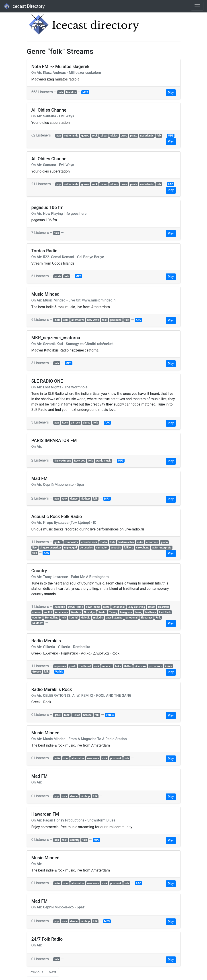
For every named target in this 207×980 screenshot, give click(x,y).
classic (37, 612)
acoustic (116, 548)
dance (87, 423)
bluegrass (126, 612)
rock (95, 136)
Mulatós (71, 92)
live (34, 548)
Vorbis (59, 672)
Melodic (85, 618)
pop (59, 136)
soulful (48, 612)
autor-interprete (162, 548)
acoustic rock (89, 542)
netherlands (71, 136)
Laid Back (165, 612)
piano (164, 542)
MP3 (85, 92)
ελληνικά (140, 666)
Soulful (73, 618)
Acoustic (60, 607)
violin (103, 542)
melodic (98, 618)
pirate (134, 136)
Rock (65, 423)
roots (106, 607)
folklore (128, 548)
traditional (85, 666)
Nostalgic (90, 612)
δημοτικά (60, 666)
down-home (93, 607)
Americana (61, 612)
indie (57, 320)
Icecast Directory (24, 6)
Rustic (102, 612)
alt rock (76, 423)
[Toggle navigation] (197, 6)
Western (76, 612)
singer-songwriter (50, 548)
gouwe (85, 136)
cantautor (102, 548)
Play (171, 93)
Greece (37, 672)
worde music (103, 461)
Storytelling (51, 618)
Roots (152, 607)
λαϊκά (169, 666)
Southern (38, 623)
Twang (113, 612)
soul (66, 320)
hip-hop (85, 499)
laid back (151, 612)
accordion (152, 542)
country (37, 618)
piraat (104, 136)
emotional (131, 618)
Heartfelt (164, 607)
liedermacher (126, 542)
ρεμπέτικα (155, 666)
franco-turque (63, 461)
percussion (86, 548)
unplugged (71, 548)
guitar (58, 542)
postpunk (116, 320)
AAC (170, 184)
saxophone (143, 548)
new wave (93, 320)
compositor (71, 542)
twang (139, 612)
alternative (78, 320)
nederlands (147, 136)
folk (61, 92)
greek (72, 666)
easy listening (114, 618)
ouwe (124, 136)
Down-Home (75, 607)
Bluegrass (147, 618)
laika (118, 666)
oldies (114, 136)
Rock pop (80, 461)
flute (113, 542)
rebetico (107, 666)
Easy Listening (136, 607)
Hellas (128, 666)
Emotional (119, 607)
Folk (158, 618)
